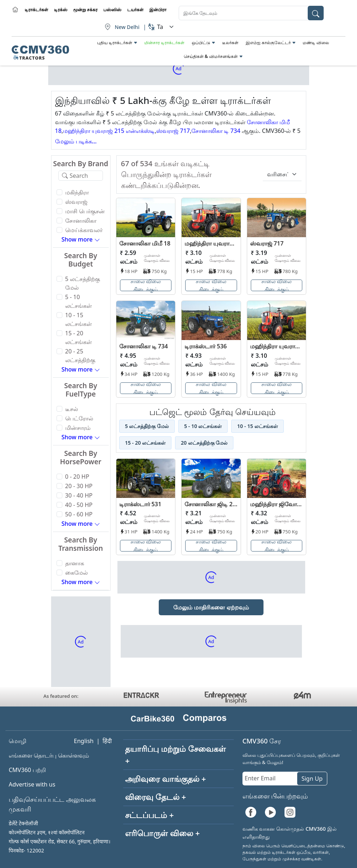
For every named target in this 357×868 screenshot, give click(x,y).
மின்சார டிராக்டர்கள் (164, 43)
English (84, 741)
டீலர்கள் (230, 43)
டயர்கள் (135, 10)
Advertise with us (32, 784)
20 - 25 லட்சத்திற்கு (80, 356)
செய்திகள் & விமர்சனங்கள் (211, 56)
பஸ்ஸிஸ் (112, 10)
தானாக (75, 563)
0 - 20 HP (77, 477)
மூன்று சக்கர (85, 10)
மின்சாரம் (78, 428)
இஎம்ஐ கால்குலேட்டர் (268, 43)
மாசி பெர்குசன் (85, 211)
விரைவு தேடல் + (155, 797)
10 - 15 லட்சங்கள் (78, 319)
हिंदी (107, 741)
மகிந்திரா (77, 192)
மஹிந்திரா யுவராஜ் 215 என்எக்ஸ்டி (109, 131)
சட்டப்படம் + (149, 815)
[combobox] (251, 13)
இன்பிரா (158, 10)
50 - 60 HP (79, 514)
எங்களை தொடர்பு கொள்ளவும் (49, 755)
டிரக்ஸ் (61, 10)
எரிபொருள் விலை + (162, 833)
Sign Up (312, 779)
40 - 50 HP (79, 505)
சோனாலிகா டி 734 (216, 131)
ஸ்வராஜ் (76, 202)
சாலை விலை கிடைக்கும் (146, 285)
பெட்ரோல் (79, 418)
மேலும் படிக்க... (76, 141)
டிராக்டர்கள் (36, 10)
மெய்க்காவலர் (84, 230)
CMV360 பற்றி (27, 770)
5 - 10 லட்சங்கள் (78, 301)
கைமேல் (76, 573)
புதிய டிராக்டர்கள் (115, 43)
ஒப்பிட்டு (201, 43)
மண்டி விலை (316, 43)
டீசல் (72, 409)
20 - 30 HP (79, 486)
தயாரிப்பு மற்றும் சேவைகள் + (175, 754)
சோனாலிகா (81, 221)
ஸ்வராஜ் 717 (173, 131)
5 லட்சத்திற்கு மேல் (83, 283)
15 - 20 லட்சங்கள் (78, 337)
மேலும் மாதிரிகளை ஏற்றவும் (211, 607)
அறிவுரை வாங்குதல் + (165, 779)
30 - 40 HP (79, 495)
